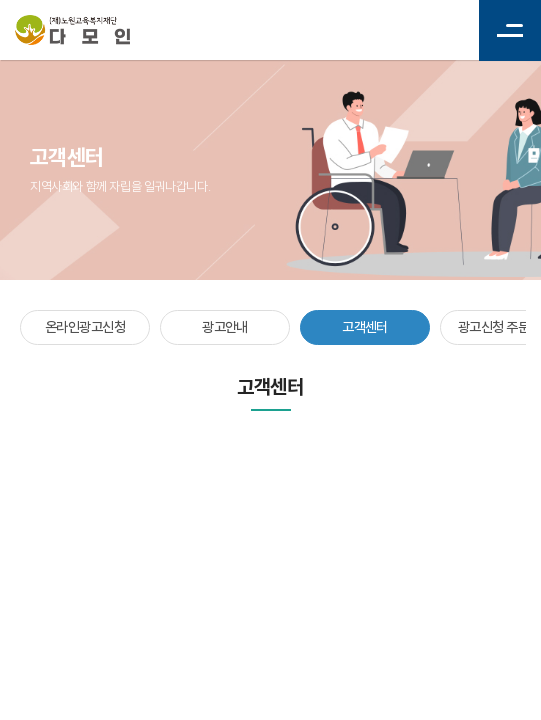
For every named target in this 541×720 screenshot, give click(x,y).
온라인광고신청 (85, 327)
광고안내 (225, 327)
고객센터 (365, 327)
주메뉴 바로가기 (0, 0)
